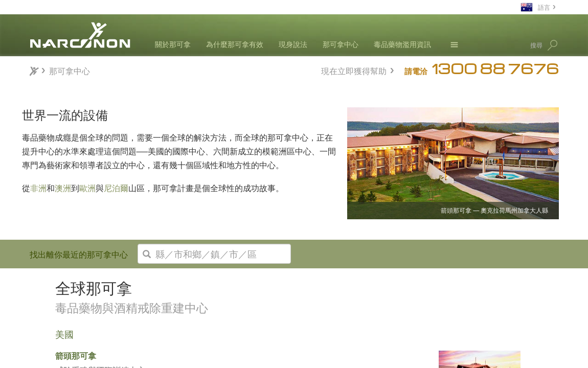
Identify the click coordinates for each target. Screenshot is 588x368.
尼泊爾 (116, 188)
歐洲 (87, 188)
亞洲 (48, 337)
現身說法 (293, 44)
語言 (544, 7)
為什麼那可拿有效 (235, 44)
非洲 (38, 188)
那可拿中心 (341, 44)
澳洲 (63, 188)
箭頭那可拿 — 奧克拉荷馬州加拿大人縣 (495, 211)
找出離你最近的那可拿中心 (79, 254)
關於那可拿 (173, 44)
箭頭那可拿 (188, 355)
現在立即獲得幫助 (354, 70)
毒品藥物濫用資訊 (402, 44)
